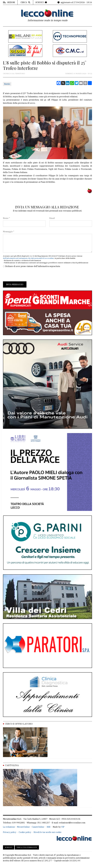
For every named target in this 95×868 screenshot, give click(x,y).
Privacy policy (10, 832)
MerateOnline (23, 827)
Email (52, 218)
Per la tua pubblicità (27, 847)
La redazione (9, 827)
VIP (63, 827)
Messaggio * (9, 232)
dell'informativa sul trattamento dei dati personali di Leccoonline (28, 258)
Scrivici (9, 847)
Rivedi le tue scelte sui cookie (48, 832)
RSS (49, 827)
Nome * (6, 218)
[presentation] (22, 275)
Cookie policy (25, 832)
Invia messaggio (15, 284)
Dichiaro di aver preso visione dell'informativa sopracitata (33, 266)
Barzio (7, 84)
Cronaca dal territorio (14, 74)
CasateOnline (38, 827)
